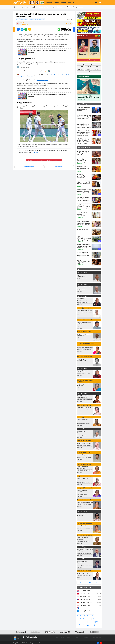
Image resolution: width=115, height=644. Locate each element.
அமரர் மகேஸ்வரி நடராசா (84, 526)
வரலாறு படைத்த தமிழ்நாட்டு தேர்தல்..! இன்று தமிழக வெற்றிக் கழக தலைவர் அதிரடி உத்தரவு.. (83, 141)
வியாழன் (89, 67)
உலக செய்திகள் (81, 619)
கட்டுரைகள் (96, 625)
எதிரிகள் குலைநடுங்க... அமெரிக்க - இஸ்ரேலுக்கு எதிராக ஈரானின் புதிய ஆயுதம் (84, 239)
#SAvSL (67, 75)
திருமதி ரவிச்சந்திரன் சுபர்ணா (85, 347)
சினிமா (63, 3)
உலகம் (41, 7)
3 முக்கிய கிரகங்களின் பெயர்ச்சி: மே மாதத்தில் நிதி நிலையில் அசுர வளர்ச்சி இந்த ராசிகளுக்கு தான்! (83, 207)
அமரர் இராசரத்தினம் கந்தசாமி (85, 443)
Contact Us (69, 638)
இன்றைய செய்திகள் (89, 64)
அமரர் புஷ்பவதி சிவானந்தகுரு (85, 502)
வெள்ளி (81, 67)
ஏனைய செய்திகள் (84, 148)
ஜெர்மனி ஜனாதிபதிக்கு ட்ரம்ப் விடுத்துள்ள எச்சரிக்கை (84, 109)
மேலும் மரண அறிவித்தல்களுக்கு (89, 583)
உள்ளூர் (28, 7)
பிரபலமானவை (59, 167)
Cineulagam (79, 156)
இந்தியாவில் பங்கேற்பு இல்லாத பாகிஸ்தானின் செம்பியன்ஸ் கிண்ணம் (47, 51)
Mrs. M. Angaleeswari (82, 54)
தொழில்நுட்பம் (81, 616)
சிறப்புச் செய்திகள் (84, 104)
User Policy (78, 638)
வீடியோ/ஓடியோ (87, 625)
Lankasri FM (71, 3)
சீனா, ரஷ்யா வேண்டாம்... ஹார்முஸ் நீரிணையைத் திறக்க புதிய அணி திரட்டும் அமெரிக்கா (84, 246)
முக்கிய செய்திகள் (29, 167)
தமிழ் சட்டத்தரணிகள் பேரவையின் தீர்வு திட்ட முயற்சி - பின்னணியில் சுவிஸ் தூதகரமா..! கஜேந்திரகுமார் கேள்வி (84, 133)
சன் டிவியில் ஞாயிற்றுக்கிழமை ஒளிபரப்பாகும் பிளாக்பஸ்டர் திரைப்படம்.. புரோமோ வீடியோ (83, 176)
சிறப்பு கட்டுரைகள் (84, 76)
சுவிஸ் (79, 622)
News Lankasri (80, 217)
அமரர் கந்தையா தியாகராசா (84, 310)
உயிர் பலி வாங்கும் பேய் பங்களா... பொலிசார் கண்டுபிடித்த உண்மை (83, 254)
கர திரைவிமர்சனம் (82, 229)
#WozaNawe (54, 75)
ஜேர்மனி (91, 622)
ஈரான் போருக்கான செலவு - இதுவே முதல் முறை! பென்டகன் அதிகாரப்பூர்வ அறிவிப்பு (84, 125)
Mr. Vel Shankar (94, 53)
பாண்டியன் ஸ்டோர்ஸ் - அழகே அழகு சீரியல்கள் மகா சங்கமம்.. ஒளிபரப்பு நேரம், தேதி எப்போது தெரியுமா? (84, 223)
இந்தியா (34, 7)
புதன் (97, 67)
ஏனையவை (80, 7)
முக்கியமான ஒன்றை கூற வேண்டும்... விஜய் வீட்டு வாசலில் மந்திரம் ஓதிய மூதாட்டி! (84, 191)
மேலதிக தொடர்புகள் (85, 587)
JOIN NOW (36, 152)
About (62, 638)
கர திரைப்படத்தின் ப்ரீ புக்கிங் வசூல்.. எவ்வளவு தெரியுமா (84, 153)
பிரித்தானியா (96, 619)
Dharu (22, 23)
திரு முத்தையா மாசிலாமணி (84, 287)
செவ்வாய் (81, 69)
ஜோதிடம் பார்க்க (84, 36)
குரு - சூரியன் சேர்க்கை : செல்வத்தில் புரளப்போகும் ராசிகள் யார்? (84, 199)
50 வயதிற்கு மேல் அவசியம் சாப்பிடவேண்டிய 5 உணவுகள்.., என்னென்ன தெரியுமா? (84, 214)
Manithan (79, 171)
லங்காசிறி (49, 3)
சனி (89, 72)
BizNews (61, 7)
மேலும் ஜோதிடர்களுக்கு (89, 60)
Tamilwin (26, 643)
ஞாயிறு (97, 69)
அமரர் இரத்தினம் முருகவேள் (85, 573)
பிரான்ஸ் (85, 622)
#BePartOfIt (61, 75)
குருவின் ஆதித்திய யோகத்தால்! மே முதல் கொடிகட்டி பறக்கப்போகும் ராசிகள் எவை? (83, 168)
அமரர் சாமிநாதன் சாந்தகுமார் (85, 455)
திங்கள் (89, 69)
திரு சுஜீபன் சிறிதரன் (83, 371)
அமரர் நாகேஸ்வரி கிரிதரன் (84, 408)
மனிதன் (57, 3)
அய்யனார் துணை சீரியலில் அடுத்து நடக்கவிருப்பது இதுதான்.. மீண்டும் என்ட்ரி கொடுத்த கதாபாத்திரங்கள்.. (82, 161)
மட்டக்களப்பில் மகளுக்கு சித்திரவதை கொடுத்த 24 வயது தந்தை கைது (84, 117)
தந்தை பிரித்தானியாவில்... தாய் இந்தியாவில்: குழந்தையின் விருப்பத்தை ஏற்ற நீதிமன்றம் (84, 262)
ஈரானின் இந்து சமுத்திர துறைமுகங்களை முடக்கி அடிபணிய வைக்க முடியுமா (89, 97)
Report (69, 23)
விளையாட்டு (70, 7)
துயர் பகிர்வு (82, 269)
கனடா (89, 619)
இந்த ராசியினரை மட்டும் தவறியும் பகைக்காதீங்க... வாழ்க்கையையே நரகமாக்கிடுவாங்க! (84, 184)
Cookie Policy (87, 638)
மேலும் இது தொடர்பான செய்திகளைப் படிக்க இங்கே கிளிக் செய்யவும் (44, 160)
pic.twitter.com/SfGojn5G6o (25, 77)
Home (57, 638)
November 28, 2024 (42, 80)
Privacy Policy (97, 638)
